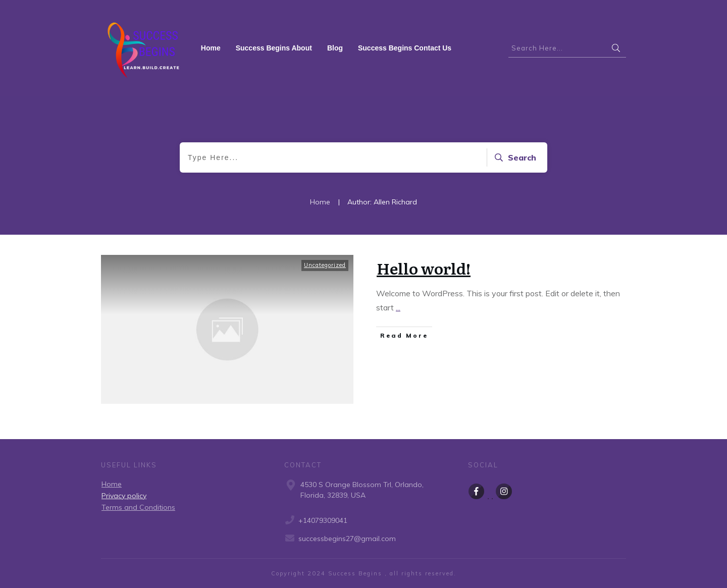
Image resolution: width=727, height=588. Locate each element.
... (398, 307)
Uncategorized (325, 265)
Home (112, 484)
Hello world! (424, 268)
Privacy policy (124, 496)
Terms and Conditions (138, 507)
